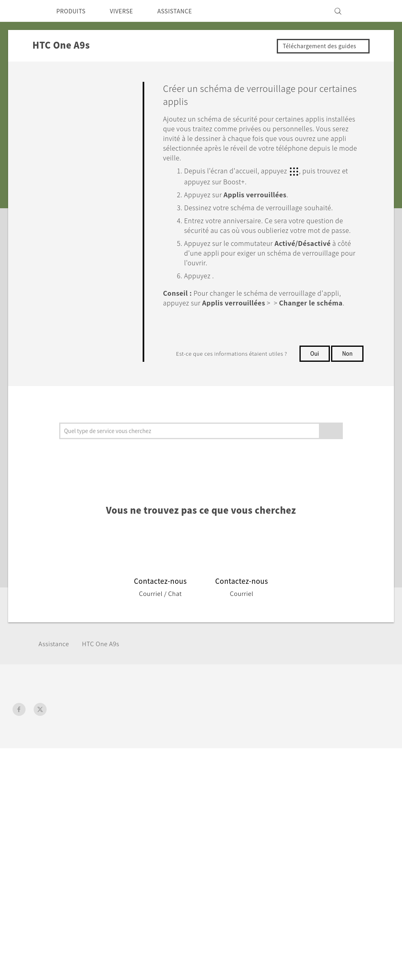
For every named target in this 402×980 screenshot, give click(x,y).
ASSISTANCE (186, 11)
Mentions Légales (362, 882)
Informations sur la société (335, 773)
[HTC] (22, 11)
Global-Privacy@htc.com (351, 902)
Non (315, 386)
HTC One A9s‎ (107, 684)
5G (97, 773)
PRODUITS (73, 11)
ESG (301, 762)
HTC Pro (171, 801)
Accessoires (111, 795)
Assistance (55, 684)
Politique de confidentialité (335, 795)
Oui (314, 370)
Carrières (308, 817)
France (34, 781)
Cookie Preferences (324, 806)
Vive (99, 784)
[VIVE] (378, 11)
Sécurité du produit (323, 784)
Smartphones (113, 762)
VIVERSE (128, 11)
